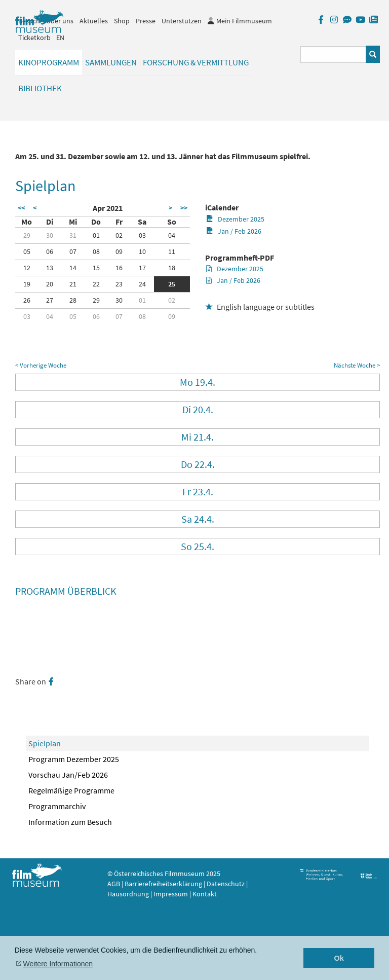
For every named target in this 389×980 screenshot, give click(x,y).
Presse (146, 21)
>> (184, 208)
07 (73, 251)
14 (73, 268)
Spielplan (45, 743)
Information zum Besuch (70, 822)
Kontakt (205, 894)
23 (119, 284)
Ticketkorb (34, 38)
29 (27, 235)
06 (50, 251)
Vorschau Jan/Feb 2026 (68, 775)
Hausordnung (129, 894)
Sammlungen (111, 62)
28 (73, 300)
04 (172, 235)
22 (96, 284)
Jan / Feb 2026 (234, 231)
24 (142, 284)
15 (96, 268)
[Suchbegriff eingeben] (334, 55)
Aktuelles (94, 21)
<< (21, 208)
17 (142, 268)
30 (50, 235)
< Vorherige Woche (41, 365)
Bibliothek (40, 88)
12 (27, 268)
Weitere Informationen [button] (58, 964)
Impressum (171, 894)
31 (73, 235)
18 (172, 268)
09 (119, 251)
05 (27, 251)
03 (142, 235)
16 (119, 268)
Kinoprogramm (49, 62)
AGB (114, 884)
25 (172, 284)
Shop (122, 21)
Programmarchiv (57, 806)
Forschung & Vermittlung (196, 62)
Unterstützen (182, 21)
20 (50, 284)
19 (27, 284)
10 (142, 251)
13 (50, 268)
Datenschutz (226, 884)
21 (73, 284)
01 (96, 235)
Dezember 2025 (235, 219)
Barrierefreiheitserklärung (163, 884)
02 (119, 235)
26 (27, 300)
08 (96, 251)
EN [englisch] (60, 38)
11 (172, 251)
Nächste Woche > (357, 365)
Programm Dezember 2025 (74, 759)
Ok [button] (339, 958)
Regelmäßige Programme (71, 790)
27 (50, 300)
